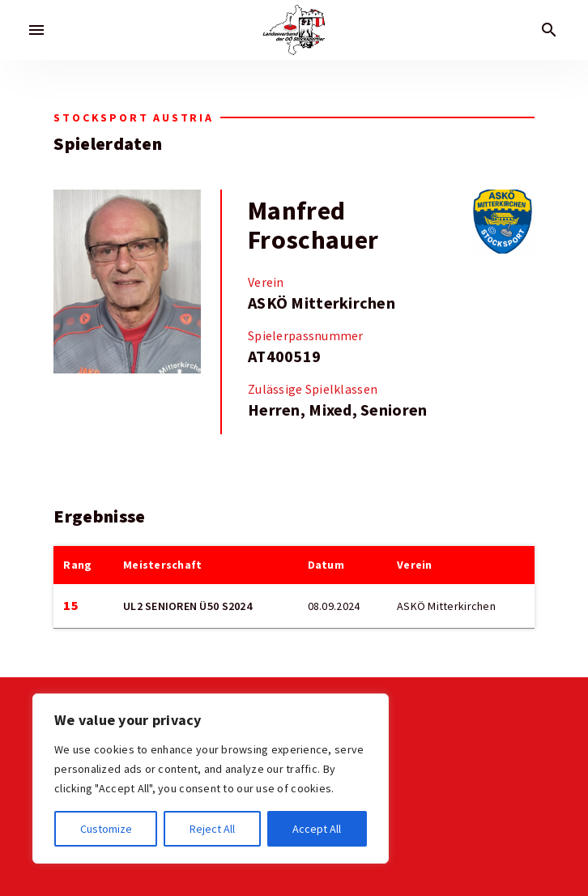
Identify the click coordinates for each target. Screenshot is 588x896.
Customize (106, 829)
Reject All (212, 829)
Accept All (317, 829)
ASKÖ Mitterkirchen (322, 303)
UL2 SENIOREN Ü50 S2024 (187, 606)
